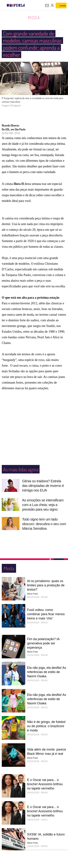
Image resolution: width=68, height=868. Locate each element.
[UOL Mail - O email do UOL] (47, 5)
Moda (34, 18)
